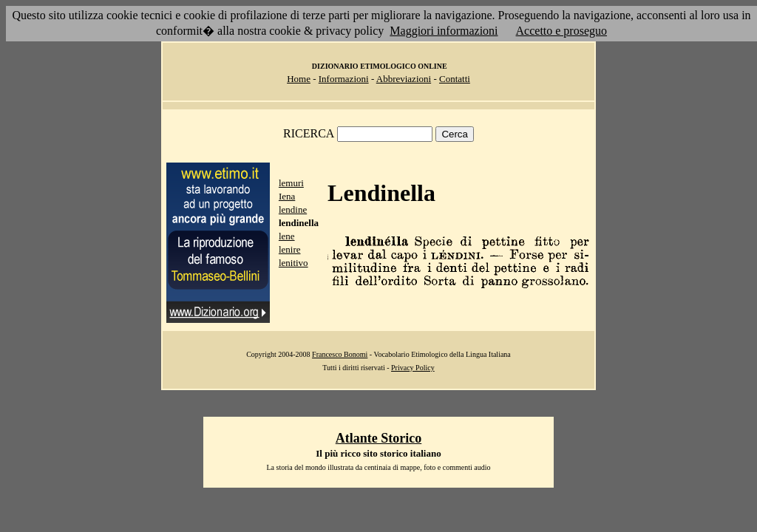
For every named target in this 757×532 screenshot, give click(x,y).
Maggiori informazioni (444, 31)
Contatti (455, 79)
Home (299, 79)
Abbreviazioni (404, 79)
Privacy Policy (413, 368)
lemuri (291, 183)
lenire (290, 249)
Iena (287, 196)
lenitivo (293, 263)
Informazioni (344, 79)
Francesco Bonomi (340, 354)
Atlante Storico (378, 438)
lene (287, 236)
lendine (293, 209)
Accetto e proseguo (562, 31)
